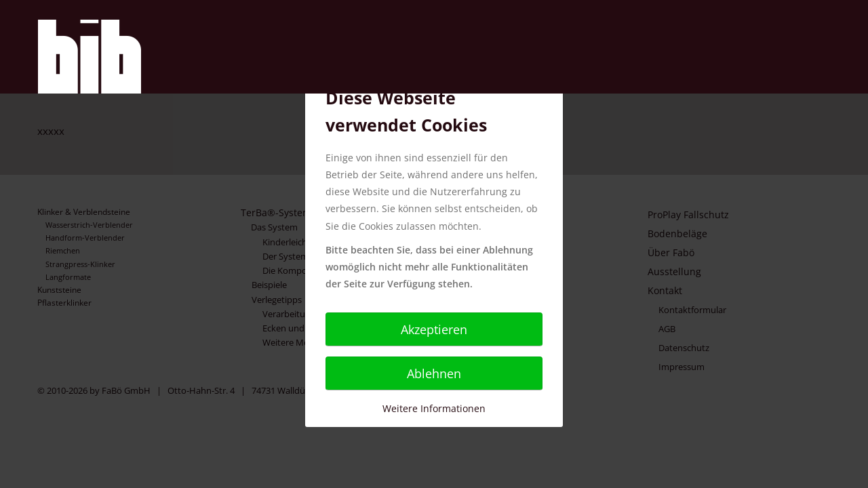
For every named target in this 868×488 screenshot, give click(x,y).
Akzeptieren (434, 329)
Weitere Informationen (434, 408)
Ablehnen (434, 373)
